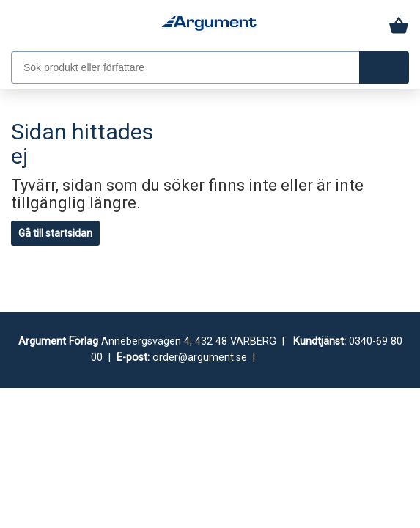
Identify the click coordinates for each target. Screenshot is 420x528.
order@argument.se (200, 357)
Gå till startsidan (55, 233)
